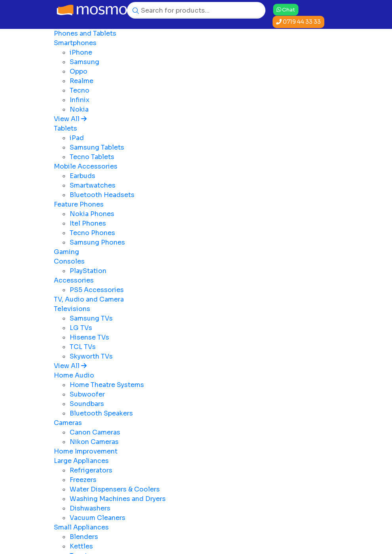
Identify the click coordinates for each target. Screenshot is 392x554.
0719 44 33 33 (298, 22)
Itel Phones (88, 223)
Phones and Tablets (85, 33)
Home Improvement (86, 451)
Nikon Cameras (94, 442)
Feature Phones (79, 204)
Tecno (80, 90)
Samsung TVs (91, 318)
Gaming (66, 252)
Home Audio (74, 375)
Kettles (81, 546)
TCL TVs (83, 347)
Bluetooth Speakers (101, 413)
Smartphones (75, 43)
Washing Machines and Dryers (118, 499)
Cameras (68, 423)
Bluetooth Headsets (102, 195)
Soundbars (87, 404)
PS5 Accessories (97, 290)
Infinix (80, 100)
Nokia (79, 109)
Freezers (83, 480)
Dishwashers (90, 508)
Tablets (65, 128)
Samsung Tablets (97, 147)
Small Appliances (81, 527)
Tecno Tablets (92, 157)
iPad (77, 138)
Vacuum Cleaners (98, 518)
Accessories (74, 280)
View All (70, 119)
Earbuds (82, 176)
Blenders (84, 537)
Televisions (72, 309)
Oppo (79, 71)
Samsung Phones (97, 242)
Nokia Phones (92, 214)
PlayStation (88, 271)
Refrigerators (91, 470)
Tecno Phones (92, 233)
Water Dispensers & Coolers (115, 489)
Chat (286, 9)
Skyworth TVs (91, 356)
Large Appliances (81, 461)
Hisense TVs (89, 337)
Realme (81, 81)
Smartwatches (93, 185)
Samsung (84, 62)
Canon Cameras (95, 432)
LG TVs (81, 328)
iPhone (81, 52)
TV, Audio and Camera (89, 299)
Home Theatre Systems (107, 385)
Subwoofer (87, 394)
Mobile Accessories (86, 166)
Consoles (69, 261)
